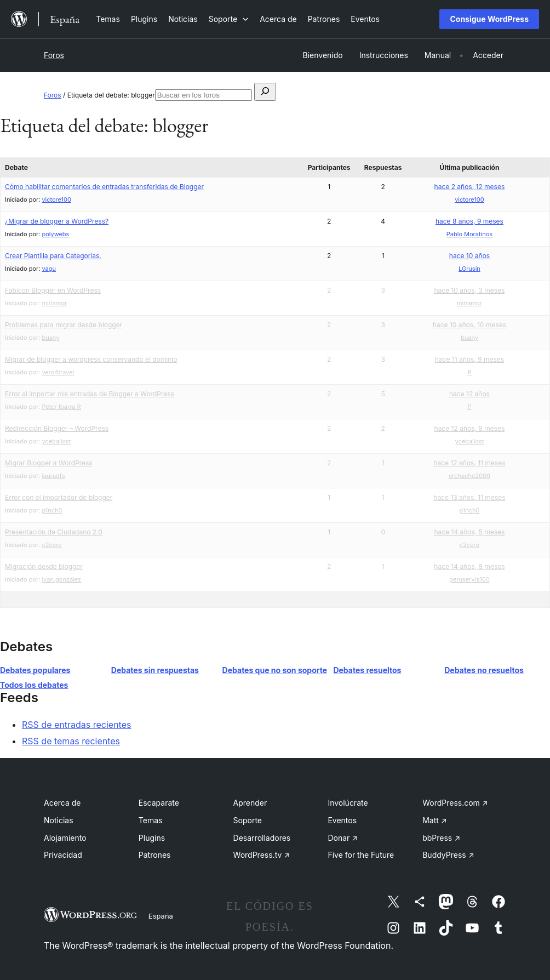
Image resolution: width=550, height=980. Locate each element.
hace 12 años (469, 394)
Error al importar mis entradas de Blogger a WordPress (90, 394)
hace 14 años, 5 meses (469, 532)
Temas (151, 820)
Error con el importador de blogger (59, 497)
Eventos (342, 820)
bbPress (441, 838)
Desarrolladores (262, 838)
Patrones (155, 855)
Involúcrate (348, 803)
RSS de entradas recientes (76, 725)
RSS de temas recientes (71, 741)
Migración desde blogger (44, 566)
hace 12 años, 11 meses (469, 463)
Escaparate (159, 803)
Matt (434, 820)
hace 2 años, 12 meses (470, 187)
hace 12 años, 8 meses (470, 428)
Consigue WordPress (489, 19)
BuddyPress (448, 855)
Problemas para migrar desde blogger (64, 325)
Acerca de (62, 803)
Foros (54, 55)
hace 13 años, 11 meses (469, 497)
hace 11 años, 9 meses (469, 359)
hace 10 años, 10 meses (469, 325)
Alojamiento (65, 838)
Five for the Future (361, 855)
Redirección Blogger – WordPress (57, 428)
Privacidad (63, 855)
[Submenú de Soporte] (229, 19)
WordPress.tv (262, 855)
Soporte (248, 820)
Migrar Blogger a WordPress (49, 463)
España (161, 916)
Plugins (152, 838)
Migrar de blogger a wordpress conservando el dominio (91, 359)
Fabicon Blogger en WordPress (53, 290)
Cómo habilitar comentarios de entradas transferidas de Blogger (104, 187)
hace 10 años (469, 256)
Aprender (250, 803)
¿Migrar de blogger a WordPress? (57, 221)
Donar (343, 838)
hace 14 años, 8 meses (469, 566)
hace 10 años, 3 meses (469, 290)
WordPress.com (455, 803)
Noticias (59, 820)
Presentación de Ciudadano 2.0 (54, 532)
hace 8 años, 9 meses (469, 221)
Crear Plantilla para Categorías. (53, 256)
